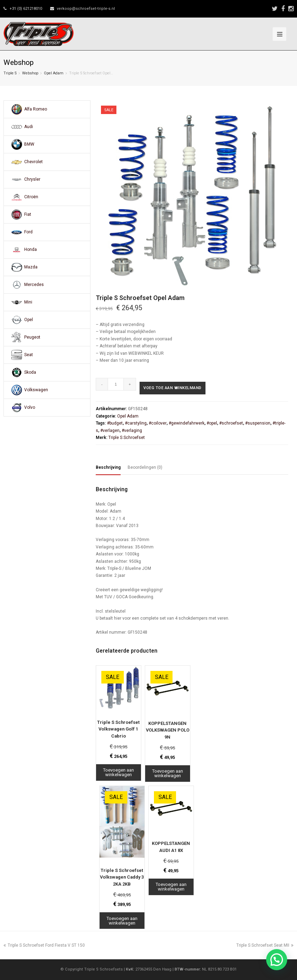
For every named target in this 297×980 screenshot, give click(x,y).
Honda (31, 249)
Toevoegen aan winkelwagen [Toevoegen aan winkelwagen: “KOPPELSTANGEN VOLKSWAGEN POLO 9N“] (168, 773)
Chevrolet (33, 162)
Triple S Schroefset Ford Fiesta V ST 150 (44, 945)
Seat (29, 355)
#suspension (258, 423)
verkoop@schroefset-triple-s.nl (86, 9)
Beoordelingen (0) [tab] (145, 467)
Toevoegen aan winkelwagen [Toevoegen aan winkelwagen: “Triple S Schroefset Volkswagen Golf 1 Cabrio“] (119, 772)
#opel (212, 423)
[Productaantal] (116, 384)
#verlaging (132, 431)
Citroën (31, 197)
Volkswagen (36, 390)
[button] (277, 960)
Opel (29, 320)
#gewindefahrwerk (187, 423)
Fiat (28, 214)
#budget (115, 423)
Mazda (31, 267)
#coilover (158, 423)
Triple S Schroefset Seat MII (265, 945)
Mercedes (34, 285)
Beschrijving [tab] (108, 467)
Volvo (30, 407)
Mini (28, 302)
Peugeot (32, 337)
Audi (29, 127)
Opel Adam (54, 73)
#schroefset (231, 423)
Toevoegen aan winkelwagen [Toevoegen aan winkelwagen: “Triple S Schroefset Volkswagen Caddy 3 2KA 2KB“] (122, 921)
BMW (29, 144)
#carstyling (136, 423)
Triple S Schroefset (127, 438)
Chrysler (32, 179)
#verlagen (110, 431)
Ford (28, 232)
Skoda (30, 372)
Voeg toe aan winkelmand (173, 388)
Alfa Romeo (36, 109)
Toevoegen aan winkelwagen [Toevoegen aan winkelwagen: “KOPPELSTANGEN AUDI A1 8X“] (171, 887)
